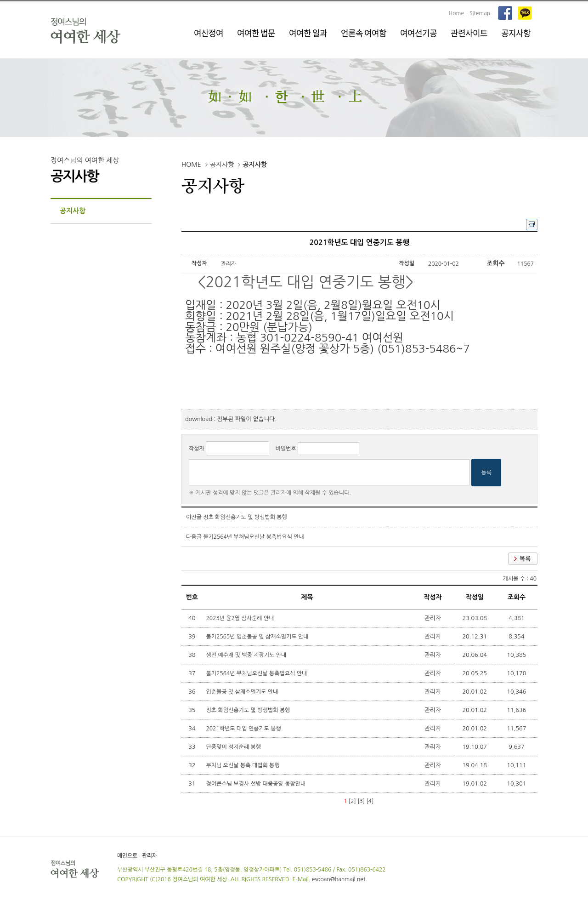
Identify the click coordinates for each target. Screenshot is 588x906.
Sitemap (480, 13)
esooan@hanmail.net (339, 879)
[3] (361, 801)
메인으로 (127, 855)
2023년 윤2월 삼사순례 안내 (241, 618)
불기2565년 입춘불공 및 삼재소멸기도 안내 (258, 637)
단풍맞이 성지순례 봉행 (235, 747)
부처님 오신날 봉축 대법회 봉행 (244, 765)
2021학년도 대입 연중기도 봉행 (245, 729)
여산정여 (209, 33)
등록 (486, 473)
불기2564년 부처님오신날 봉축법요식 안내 (254, 537)
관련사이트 (469, 33)
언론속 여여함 (364, 33)
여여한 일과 (308, 33)
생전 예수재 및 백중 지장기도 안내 (247, 655)
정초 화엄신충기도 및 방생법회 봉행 (245, 517)
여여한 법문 (256, 33)
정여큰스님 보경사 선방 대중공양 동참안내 (257, 784)
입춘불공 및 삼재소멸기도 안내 (243, 692)
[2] (352, 801)
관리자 (150, 855)
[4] (370, 801)
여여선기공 (418, 33)
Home (456, 13)
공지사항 (516, 33)
